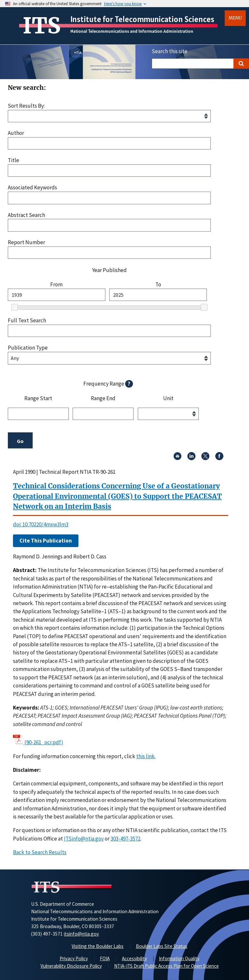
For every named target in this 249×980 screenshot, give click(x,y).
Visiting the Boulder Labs (98, 946)
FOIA (105, 958)
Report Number (26, 242)
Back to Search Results (40, 852)
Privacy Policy (74, 958)
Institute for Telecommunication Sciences (142, 19)
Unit (168, 399)
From (56, 285)
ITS (42, 26)
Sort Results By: (26, 106)
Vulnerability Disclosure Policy (71, 966)
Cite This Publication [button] (46, 541)
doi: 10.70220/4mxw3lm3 (41, 524)
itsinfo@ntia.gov (81, 934)
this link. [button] (146, 756)
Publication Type (28, 348)
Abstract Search (26, 215)
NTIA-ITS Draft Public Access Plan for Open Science (166, 966)
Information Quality (179, 958)
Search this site (170, 51)
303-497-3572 (125, 839)
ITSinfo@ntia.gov (84, 839)
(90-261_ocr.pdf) (44, 742)
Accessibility (134, 958)
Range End (103, 399)
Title (13, 160)
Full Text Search (27, 321)
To (158, 285)
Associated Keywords (32, 188)
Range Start (38, 399)
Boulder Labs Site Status (162, 946)
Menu (235, 18)
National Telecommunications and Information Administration (132, 31)
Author (16, 133)
